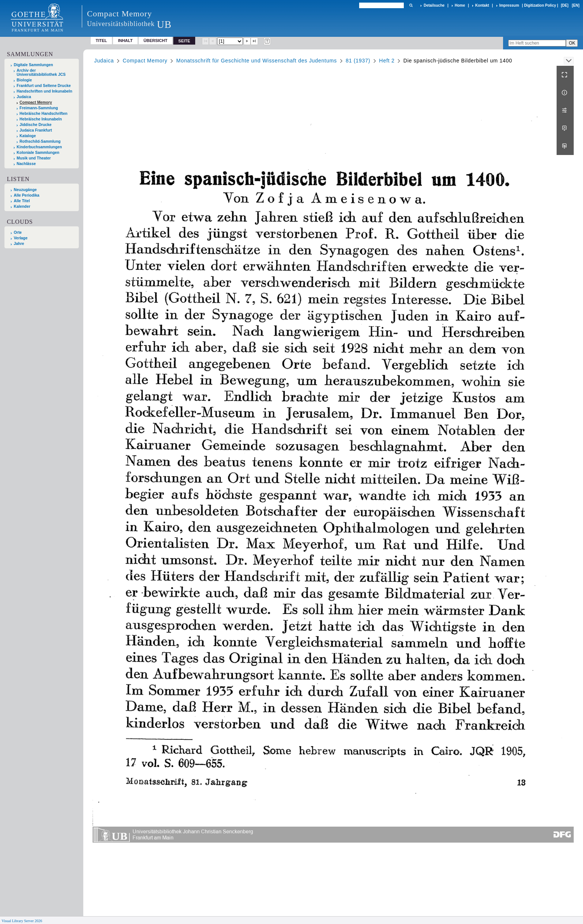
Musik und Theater (34, 158)
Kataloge (28, 136)
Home (460, 5)
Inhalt (125, 41)
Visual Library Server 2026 (22, 921)
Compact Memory (36, 102)
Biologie (24, 80)
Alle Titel (22, 201)
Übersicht (155, 41)
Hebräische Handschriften (44, 114)
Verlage (21, 238)
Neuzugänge (25, 190)
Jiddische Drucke (36, 125)
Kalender (22, 206)
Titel (101, 41)
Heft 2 (387, 61)
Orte (18, 232)
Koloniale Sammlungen (38, 153)
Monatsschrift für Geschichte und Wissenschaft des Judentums (257, 61)
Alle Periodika (27, 195)
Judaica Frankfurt (36, 130)
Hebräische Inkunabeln (41, 119)
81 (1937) (358, 61)
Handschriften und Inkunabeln (45, 91)
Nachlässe (26, 164)
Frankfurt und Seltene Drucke (44, 86)
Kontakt (482, 5)
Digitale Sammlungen (33, 65)
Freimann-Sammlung (39, 108)
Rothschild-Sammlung (40, 141)
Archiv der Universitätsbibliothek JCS (41, 72)
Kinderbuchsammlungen (39, 147)
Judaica (24, 97)
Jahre (19, 244)
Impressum (509, 5)
